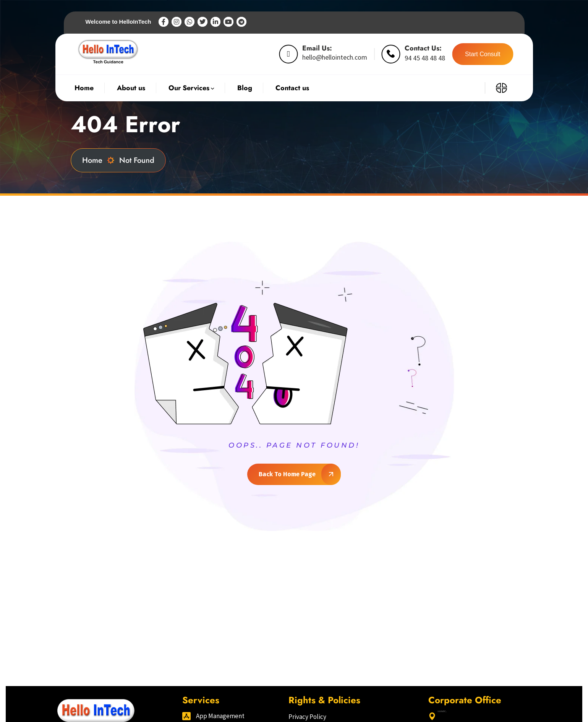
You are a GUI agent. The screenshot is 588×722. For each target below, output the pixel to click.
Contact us (292, 88)
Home (98, 160)
